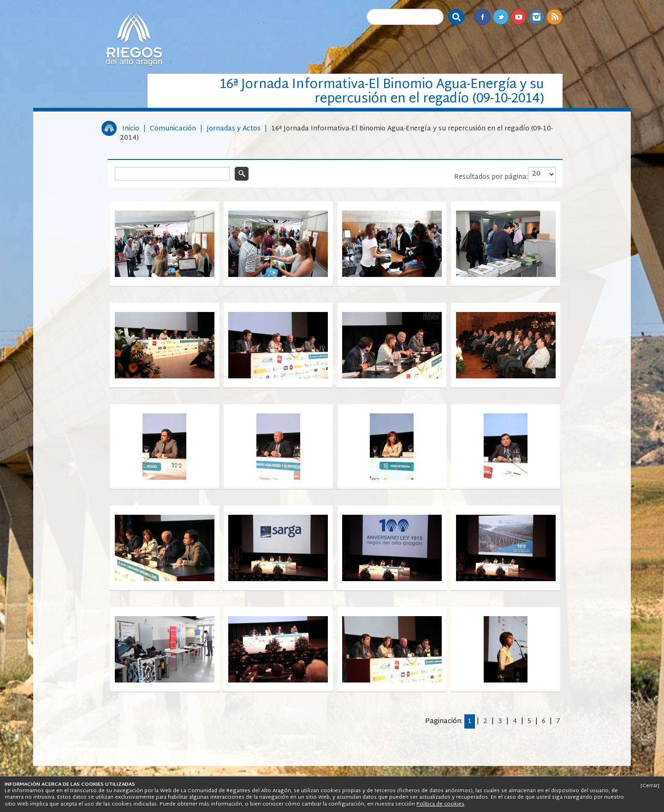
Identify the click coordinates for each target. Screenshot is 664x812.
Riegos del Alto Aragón (134, 39)
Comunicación (173, 129)
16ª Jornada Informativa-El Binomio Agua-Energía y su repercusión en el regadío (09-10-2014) (336, 133)
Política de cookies (440, 804)
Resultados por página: (491, 177)
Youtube (519, 17)
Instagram (537, 17)
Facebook (483, 17)
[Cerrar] (650, 786)
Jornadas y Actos (234, 129)
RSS (554, 17)
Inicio (131, 129)
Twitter (501, 17)
